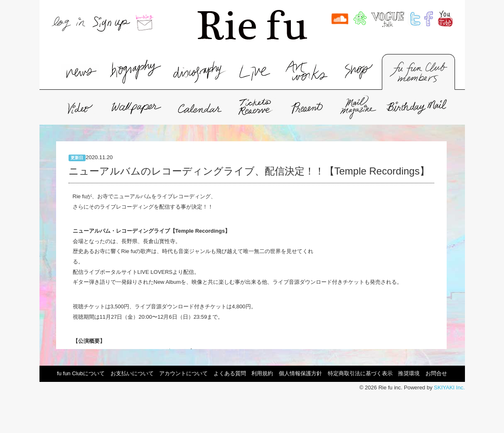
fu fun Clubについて (81, 373)
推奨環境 (409, 373)
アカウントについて (183, 373)
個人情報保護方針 (300, 373)
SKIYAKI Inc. (449, 387)
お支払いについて (132, 373)
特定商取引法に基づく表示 (360, 373)
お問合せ (436, 373)
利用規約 (262, 373)
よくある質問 (230, 373)
